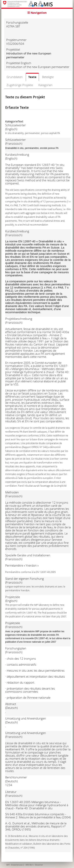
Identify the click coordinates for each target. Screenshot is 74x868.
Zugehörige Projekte (20, 85)
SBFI (8, 865)
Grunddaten (15, 77)
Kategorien (45, 85)
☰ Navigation (37, 13)
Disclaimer (39, 865)
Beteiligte (48, 77)
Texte (32, 77)
